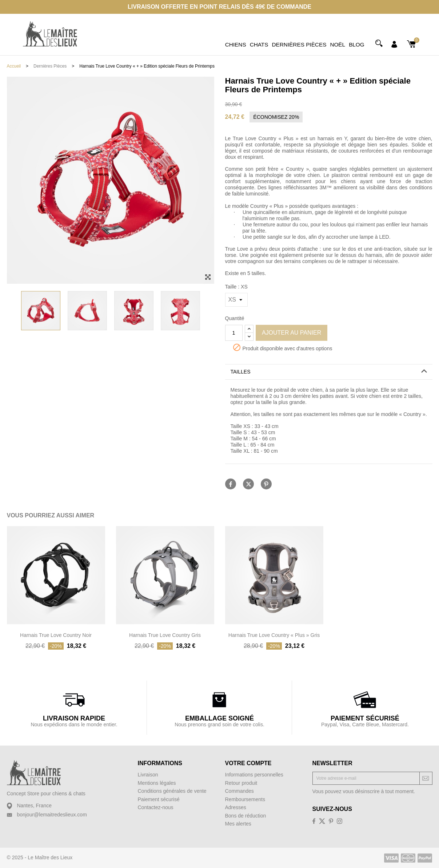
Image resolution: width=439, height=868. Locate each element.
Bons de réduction (246, 816)
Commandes (240, 791)
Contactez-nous (156, 807)
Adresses (236, 807)
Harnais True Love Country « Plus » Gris (274, 635)
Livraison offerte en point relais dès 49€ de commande (219, 7)
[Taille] (236, 300)
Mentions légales (157, 783)
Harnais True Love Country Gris (165, 635)
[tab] (329, 372)
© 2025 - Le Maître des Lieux (40, 857)
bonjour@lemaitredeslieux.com (52, 815)
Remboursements (245, 799)
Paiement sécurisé (159, 799)
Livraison (148, 775)
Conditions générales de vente (172, 791)
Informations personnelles (254, 775)
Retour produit (241, 783)
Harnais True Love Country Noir (56, 635)
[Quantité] (234, 333)
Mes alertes (238, 824)
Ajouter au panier (292, 333)
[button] (329, 372)
